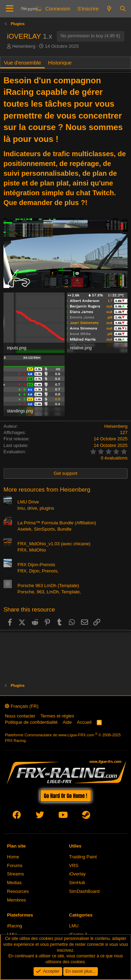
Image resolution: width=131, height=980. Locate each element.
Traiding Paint (83, 857)
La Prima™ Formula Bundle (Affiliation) (57, 523)
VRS (74, 865)
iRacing (14, 926)
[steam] (86, 816)
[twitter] (40, 816)
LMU (74, 926)
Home (13, 857)
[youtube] (63, 816)
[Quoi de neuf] (109, 9)
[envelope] (109, 816)
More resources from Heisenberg (47, 490)
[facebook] (17, 816)
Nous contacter (20, 716)
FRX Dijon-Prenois (36, 565)
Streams (15, 874)
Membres (16, 900)
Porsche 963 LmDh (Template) (48, 586)
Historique (60, 63)
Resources (18, 891)
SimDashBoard (84, 891)
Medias (14, 883)
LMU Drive (28, 502)
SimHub (77, 883)
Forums (15, 865)
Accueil (84, 722)
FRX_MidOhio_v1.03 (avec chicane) (54, 544)
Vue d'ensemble (23, 63)
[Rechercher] (123, 9)
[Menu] (10, 9)
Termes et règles (57, 716)
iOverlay (78, 874)
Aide (67, 722)
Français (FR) (22, 706)
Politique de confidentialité (31, 722)
